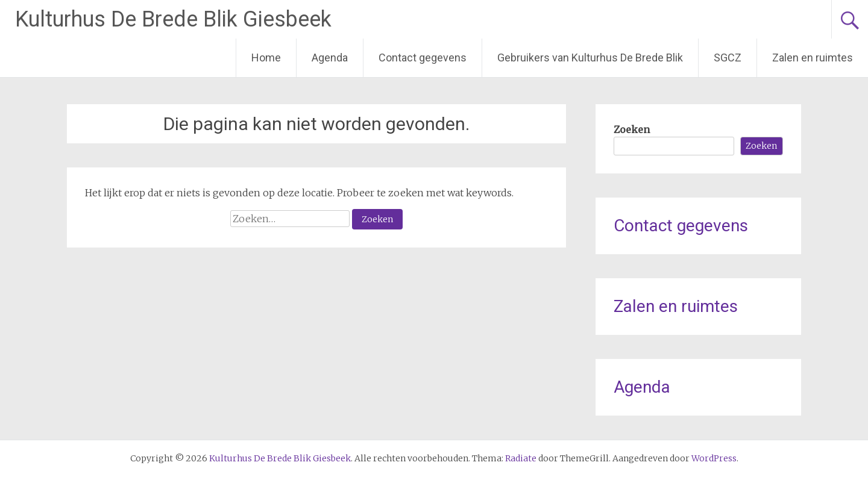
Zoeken (632, 129)
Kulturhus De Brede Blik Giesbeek (173, 19)
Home (266, 58)
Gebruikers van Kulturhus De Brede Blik (590, 58)
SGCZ (728, 58)
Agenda (330, 58)
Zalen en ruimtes (813, 58)
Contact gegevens (423, 58)
